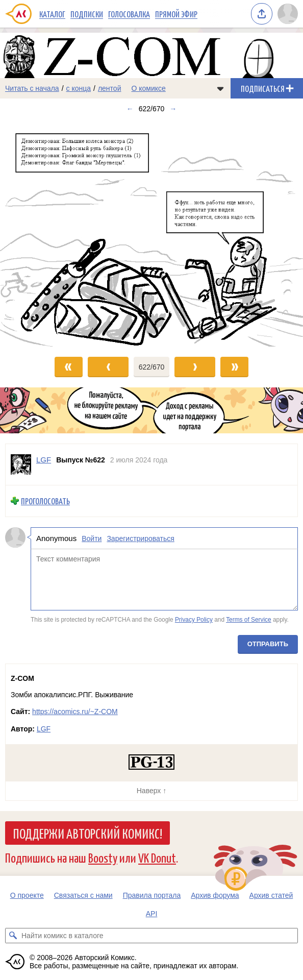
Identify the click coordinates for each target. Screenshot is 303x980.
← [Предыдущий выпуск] (130, 109)
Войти (92, 538)
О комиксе (148, 88)
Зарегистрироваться (140, 538)
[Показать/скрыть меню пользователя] (288, 14)
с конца (79, 88)
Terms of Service (249, 620)
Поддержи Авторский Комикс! (87, 833)
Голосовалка (129, 14)
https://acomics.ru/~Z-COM (75, 712)
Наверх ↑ (151, 791)
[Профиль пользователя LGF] (21, 464)
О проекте (27, 895)
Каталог (52, 14)
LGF (44, 729)
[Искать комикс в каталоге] (13, 936)
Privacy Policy (194, 620)
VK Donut (157, 857)
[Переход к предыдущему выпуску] (38, 233)
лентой (110, 88)
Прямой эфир (176, 14)
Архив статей (271, 895)
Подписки (87, 14)
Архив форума (215, 895)
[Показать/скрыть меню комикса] (220, 88)
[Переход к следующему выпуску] (151, 233)
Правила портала (152, 895)
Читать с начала (32, 88)
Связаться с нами (83, 895)
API (152, 914)
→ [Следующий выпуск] (173, 109)
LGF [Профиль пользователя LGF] (44, 460)
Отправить (268, 644)
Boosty (103, 857)
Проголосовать (45, 501)
